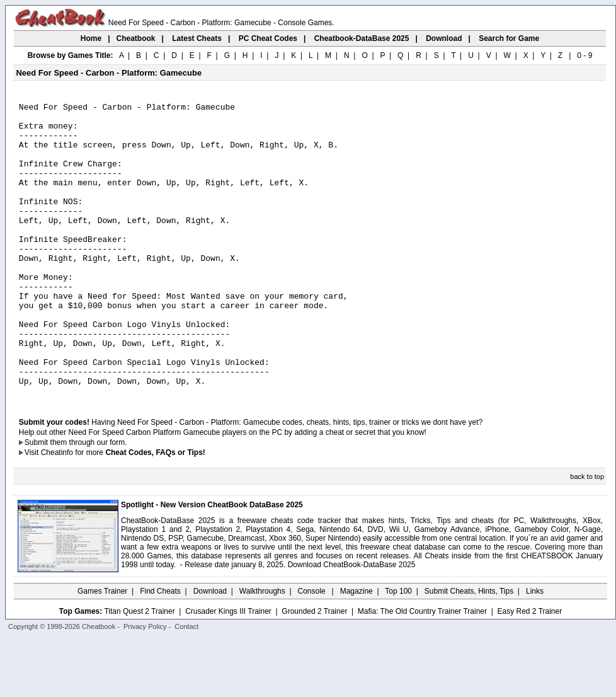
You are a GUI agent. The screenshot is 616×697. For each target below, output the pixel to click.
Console (313, 650)
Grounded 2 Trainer (314, 670)
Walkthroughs (262, 650)
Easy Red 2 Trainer (529, 670)
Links (535, 650)
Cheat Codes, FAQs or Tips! (155, 511)
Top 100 (398, 650)
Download (210, 650)
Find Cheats (160, 650)
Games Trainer (102, 650)
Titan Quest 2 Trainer (139, 670)
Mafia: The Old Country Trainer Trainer (422, 670)
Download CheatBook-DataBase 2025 (352, 623)
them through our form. (89, 501)
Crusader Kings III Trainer (228, 670)
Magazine (356, 650)
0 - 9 (585, 55)
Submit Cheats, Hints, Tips (469, 650)
